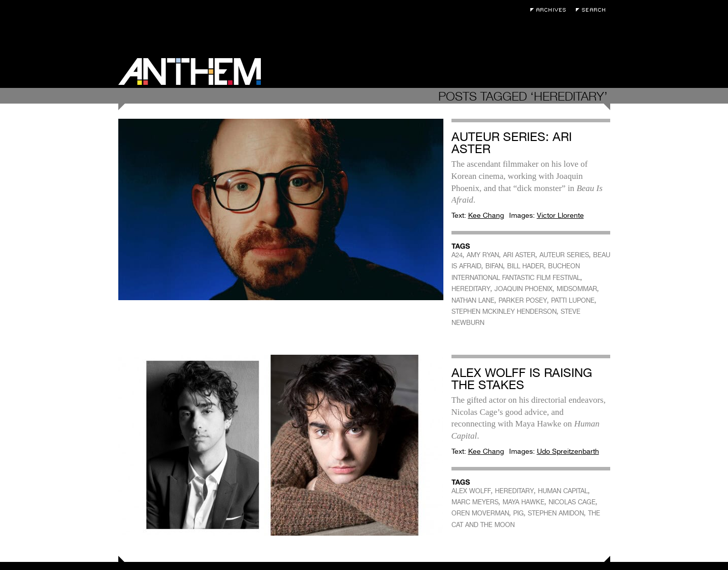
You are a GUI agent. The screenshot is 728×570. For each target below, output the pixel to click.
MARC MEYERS (475, 502)
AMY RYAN (483, 255)
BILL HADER (526, 266)
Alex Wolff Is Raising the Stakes (522, 379)
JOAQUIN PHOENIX (524, 289)
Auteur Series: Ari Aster (512, 143)
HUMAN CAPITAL (563, 491)
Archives (551, 10)
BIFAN (494, 266)
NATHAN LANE (473, 300)
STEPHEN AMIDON (556, 513)
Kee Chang (486, 215)
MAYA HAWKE (524, 502)
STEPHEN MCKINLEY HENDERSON (504, 312)
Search (593, 10)
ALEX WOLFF (471, 491)
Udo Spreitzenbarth (568, 451)
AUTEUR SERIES (564, 255)
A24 (457, 255)
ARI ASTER (519, 255)
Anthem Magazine (190, 72)
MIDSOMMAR (577, 289)
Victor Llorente (560, 215)
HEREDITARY (471, 289)
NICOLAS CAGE (572, 502)
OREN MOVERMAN (480, 513)
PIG (518, 513)
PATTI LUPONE (573, 300)
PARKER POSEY (523, 300)
